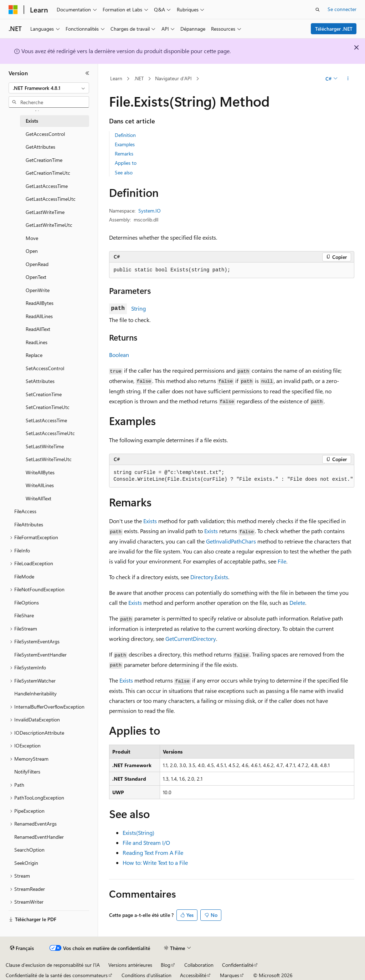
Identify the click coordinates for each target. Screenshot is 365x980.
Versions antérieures (130, 965)
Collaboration (199, 965)
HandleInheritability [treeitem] (35, 693)
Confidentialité (238, 965)
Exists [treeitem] (32, 121)
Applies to (126, 163)
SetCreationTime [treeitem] (44, 394)
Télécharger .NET (334, 29)
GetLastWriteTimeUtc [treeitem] (49, 225)
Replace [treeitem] (34, 355)
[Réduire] (87, 73)
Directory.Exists (209, 577)
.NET (139, 78)
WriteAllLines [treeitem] (40, 485)
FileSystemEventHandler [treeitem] (40, 655)
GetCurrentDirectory (191, 639)
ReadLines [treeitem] (37, 342)
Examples (125, 144)
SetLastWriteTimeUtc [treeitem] (49, 459)
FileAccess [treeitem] (25, 511)
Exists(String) (138, 833)
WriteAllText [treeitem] (38, 498)
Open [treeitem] (32, 251)
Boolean (119, 355)
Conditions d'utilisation (146, 975)
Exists (150, 521)
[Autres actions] (348, 79)
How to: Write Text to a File (155, 862)
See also (124, 172)
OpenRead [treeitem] (37, 264)
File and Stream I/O (146, 843)
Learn (116, 78)
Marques (230, 975)
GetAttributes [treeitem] (40, 147)
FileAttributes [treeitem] (29, 524)
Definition (125, 135)
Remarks (124, 154)
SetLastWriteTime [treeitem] (45, 446)
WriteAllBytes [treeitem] (40, 472)
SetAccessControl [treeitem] (45, 368)
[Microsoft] (13, 10)
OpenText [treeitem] (36, 277)
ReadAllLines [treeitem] (39, 316)
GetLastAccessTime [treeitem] (47, 186)
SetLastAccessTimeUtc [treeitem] (50, 433)
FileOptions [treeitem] (27, 603)
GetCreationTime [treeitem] (44, 160)
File (282, 561)
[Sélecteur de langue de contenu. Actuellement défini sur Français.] (22, 948)
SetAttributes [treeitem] (40, 381)
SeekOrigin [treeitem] (26, 863)
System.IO (150, 211)
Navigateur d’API (173, 78)
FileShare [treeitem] (24, 615)
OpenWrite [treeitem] (38, 290)
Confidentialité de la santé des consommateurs (57, 975)
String (138, 308)
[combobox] (49, 88)
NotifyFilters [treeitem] (27, 772)
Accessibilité (193, 975)
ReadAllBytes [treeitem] (40, 303)
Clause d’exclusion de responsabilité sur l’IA (53, 965)
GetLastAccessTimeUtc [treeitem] (51, 199)
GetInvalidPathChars (231, 541)
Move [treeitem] (32, 238)
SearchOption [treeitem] (29, 850)
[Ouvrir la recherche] (318, 10)
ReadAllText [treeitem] (38, 329)
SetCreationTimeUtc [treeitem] (48, 407)
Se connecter (342, 9)
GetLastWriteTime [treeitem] (45, 212)
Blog (166, 965)
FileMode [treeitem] (24, 576)
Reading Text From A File (153, 853)
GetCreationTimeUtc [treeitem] (48, 173)
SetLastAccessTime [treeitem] (46, 420)
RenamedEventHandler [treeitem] (39, 837)
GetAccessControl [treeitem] (45, 134)
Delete (297, 603)
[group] (232, 476)
